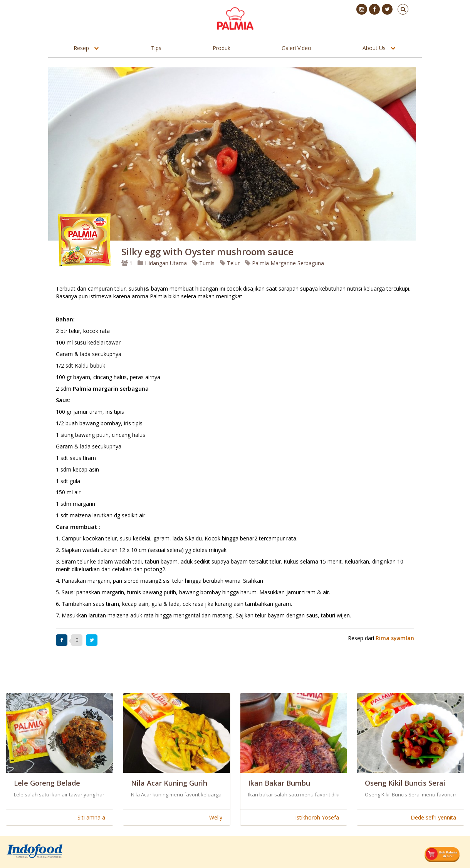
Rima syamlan (395, 638)
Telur (230, 263)
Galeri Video (296, 48)
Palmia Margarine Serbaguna (285, 263)
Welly (216, 817)
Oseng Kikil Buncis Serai (405, 783)
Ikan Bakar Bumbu (279, 783)
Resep (81, 48)
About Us (374, 48)
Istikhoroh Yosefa (317, 817)
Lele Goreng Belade (47, 783)
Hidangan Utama (163, 263)
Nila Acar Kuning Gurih (169, 783)
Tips (156, 48)
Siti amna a (91, 817)
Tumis (203, 263)
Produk (222, 48)
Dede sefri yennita (433, 817)
